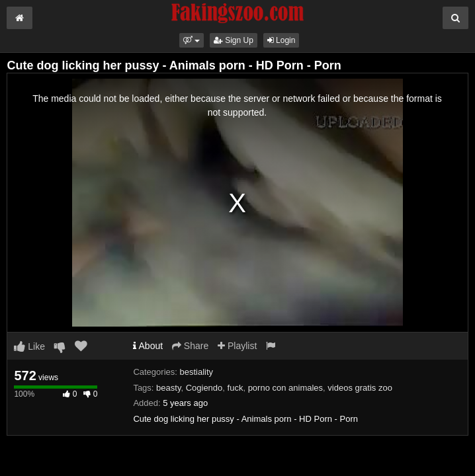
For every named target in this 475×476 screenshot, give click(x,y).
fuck (236, 388)
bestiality (196, 372)
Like (29, 346)
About (148, 346)
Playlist (237, 346)
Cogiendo (204, 388)
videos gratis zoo (360, 388)
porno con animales (285, 388)
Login (281, 40)
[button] (192, 40)
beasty (168, 388)
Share (190, 346)
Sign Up (234, 40)
